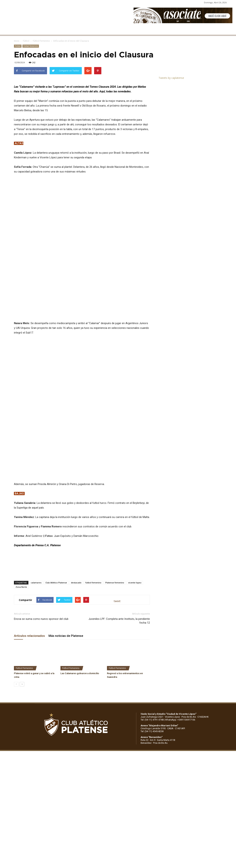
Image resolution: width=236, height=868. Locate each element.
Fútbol (26, 41)
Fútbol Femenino (41, 41)
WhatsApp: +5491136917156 (180, 735)
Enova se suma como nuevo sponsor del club (41, 634)
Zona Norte (21, 602)
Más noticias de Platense (66, 651)
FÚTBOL (64, 30)
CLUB (22, 30)
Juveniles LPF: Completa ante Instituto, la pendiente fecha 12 (119, 636)
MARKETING (101, 30)
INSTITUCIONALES (42, 30)
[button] (230, 30)
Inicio (17, 41)
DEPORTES (81, 30)
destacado (76, 598)
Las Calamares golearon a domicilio (80, 689)
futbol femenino (93, 598)
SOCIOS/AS (136, 30)
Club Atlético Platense (56, 598)
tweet (117, 616)
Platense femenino (115, 598)
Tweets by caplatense (171, 78)
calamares (36, 598)
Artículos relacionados (29, 651)
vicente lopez (135, 598)
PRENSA (119, 30)
